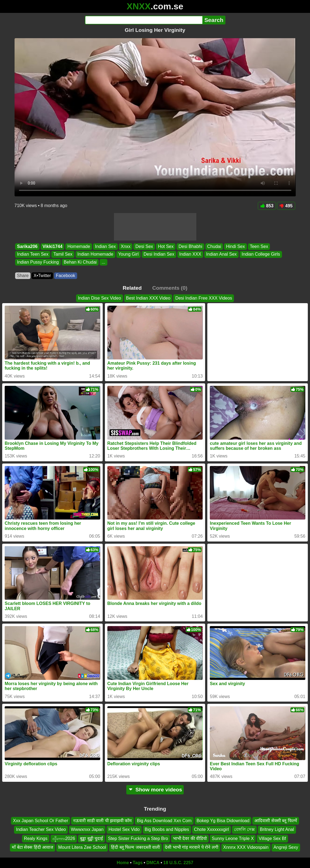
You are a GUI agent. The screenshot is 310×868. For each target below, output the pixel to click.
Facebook (66, 276)
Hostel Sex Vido (124, 829)
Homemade (79, 246)
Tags (138, 863)
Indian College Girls (261, 254)
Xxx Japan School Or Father (41, 821)
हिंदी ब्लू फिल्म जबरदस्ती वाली (135, 847)
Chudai (214, 246)
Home (123, 863)
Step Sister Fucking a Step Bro (138, 838)
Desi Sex (144, 246)
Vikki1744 (52, 246)
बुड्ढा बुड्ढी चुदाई (91, 838)
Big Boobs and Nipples (167, 829)
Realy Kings (36, 838)
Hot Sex (166, 246)
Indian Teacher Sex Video (41, 829)
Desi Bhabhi (190, 246)
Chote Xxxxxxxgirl (212, 829)
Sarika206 (27, 246)
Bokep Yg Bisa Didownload (223, 821)
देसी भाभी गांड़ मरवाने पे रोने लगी (192, 847)
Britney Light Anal (277, 829)
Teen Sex (259, 246)
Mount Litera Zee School (82, 847)
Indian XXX (190, 254)
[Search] (144, 20)
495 (286, 206)
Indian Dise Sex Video (100, 298)
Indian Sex (105, 246)
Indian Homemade (95, 254)
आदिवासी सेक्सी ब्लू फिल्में (276, 821)
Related (132, 288)
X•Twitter (42, 276)
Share (23, 276)
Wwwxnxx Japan (87, 829)
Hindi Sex (235, 246)
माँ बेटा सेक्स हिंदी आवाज (33, 847)
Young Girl (128, 254)
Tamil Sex (63, 254)
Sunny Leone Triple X (233, 838)
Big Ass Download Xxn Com (164, 821)
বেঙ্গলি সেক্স (244, 829)
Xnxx (125, 246)
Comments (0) (170, 288)
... (103, 262)
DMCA (153, 863)
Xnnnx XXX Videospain (246, 847)
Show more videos (155, 790)
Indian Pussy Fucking (38, 262)
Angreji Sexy (286, 847)
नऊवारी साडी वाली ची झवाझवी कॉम (102, 821)
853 (267, 206)
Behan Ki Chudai (80, 262)
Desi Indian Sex (159, 254)
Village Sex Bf (272, 838)
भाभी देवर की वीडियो (190, 838)
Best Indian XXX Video (148, 298)
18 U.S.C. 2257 (178, 863)
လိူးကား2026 (64, 838)
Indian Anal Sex (221, 254)
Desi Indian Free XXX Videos (204, 298)
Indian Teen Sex (33, 254)
